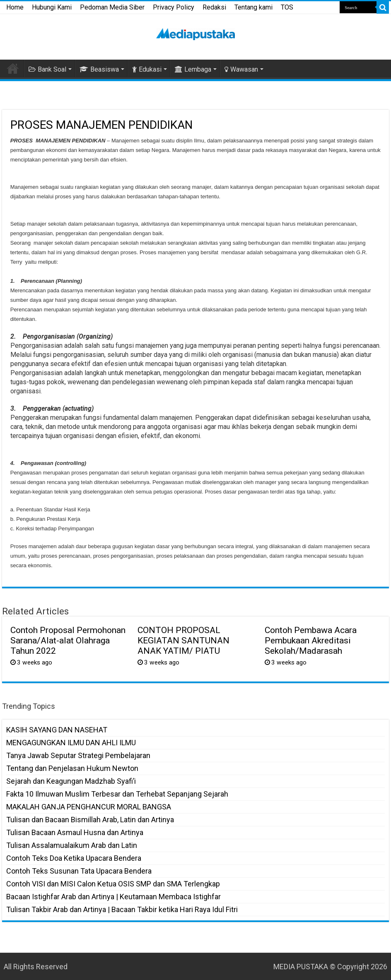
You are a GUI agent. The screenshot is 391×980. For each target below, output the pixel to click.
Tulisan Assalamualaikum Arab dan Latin (72, 845)
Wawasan (241, 69)
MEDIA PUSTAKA (301, 967)
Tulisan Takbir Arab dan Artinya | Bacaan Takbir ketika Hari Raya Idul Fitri (122, 909)
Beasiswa (99, 69)
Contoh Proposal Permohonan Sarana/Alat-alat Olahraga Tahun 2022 (68, 640)
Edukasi (147, 69)
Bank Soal (47, 69)
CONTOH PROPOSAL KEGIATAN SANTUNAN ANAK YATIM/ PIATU (183, 640)
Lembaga (193, 69)
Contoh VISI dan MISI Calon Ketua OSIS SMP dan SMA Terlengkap (113, 884)
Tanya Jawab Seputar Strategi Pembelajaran (78, 755)
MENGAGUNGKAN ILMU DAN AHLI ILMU (71, 743)
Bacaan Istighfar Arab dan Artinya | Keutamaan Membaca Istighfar (113, 897)
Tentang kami (253, 7)
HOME (13, 68)
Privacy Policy (174, 7)
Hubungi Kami (52, 7)
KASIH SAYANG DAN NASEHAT (57, 730)
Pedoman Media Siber (112, 7)
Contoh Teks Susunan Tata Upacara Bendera (79, 871)
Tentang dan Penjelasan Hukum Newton (72, 768)
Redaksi (214, 7)
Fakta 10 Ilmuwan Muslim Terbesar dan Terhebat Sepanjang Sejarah (117, 794)
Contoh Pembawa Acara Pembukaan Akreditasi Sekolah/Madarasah (311, 640)
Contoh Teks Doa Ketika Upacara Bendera (74, 858)
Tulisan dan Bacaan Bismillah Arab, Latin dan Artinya (90, 820)
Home (15, 7)
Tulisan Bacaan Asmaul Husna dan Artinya (75, 832)
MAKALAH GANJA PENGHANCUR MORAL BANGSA (89, 807)
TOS (287, 7)
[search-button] (383, 7)
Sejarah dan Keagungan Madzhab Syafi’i (71, 781)
